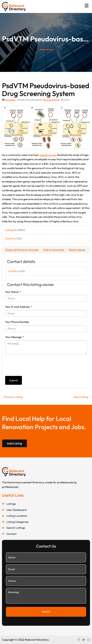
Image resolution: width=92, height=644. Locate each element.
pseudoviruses (48, 155)
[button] (87, 6)
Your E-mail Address (19, 307)
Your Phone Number (17, 322)
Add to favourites (54, 250)
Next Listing (83, 397)
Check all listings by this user (22, 250)
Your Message (15, 337)
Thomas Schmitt (51, 100)
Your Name (13, 292)
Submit (14, 380)
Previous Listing (12, 397)
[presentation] (35, 365)
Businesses (10, 100)
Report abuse (77, 250)
